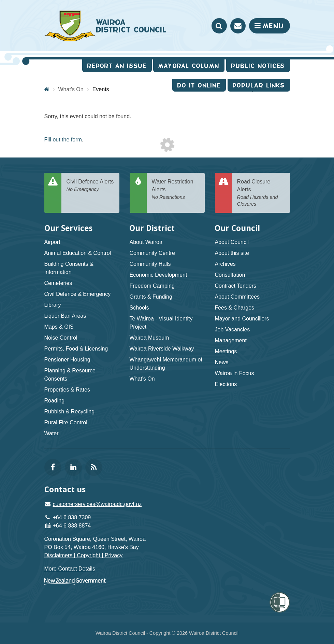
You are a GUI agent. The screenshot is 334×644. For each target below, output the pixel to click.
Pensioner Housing (67, 360)
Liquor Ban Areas (65, 316)
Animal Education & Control (78, 253)
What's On (142, 379)
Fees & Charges (234, 308)
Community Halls (150, 264)
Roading (55, 401)
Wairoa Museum (149, 338)
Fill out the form (63, 140)
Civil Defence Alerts (90, 186)
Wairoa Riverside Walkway (162, 349)
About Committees (237, 297)
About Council (232, 242)
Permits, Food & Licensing (76, 349)
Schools (139, 308)
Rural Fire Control (66, 422)
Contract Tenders (235, 286)
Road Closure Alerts (261, 193)
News (221, 362)
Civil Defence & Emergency (78, 294)
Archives (225, 264)
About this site (232, 253)
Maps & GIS (59, 327)
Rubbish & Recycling (70, 412)
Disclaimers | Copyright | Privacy (84, 555)
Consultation (230, 275)
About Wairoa (146, 242)
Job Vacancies (232, 330)
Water (52, 433)
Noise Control (61, 338)
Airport (52, 242)
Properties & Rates (67, 390)
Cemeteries (58, 283)
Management (230, 340)
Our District (152, 228)
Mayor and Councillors (242, 319)
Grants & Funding (151, 297)
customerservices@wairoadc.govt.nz (97, 504)
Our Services (68, 228)
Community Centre (152, 253)
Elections (226, 384)
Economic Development (158, 275)
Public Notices (258, 66)
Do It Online (199, 85)
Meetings (226, 351)
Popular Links (259, 85)
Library (53, 305)
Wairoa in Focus (234, 373)
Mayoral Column (189, 66)
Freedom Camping (152, 286)
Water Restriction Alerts (176, 190)
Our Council (237, 228)
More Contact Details (70, 569)
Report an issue (117, 66)
